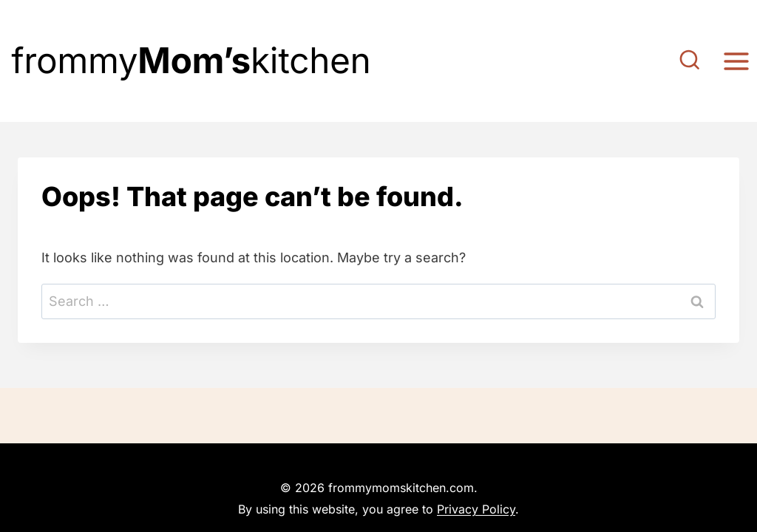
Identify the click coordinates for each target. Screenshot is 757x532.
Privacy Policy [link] (476, 509)
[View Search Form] (690, 61)
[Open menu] (736, 61)
